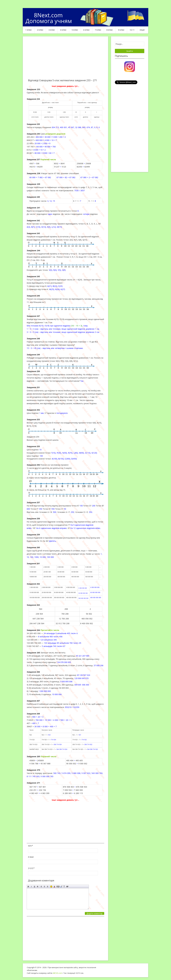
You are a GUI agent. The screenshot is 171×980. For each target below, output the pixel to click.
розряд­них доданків (55, 134)
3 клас (52, 30)
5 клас (75, 30)
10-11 (132, 30)
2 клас (40, 30)
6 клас (87, 30)
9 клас (121, 30)
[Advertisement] (65, 59)
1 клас (29, 30)
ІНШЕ (142, 30)
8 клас (110, 30)
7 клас (98, 30)
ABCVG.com (57, 973)
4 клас (63, 30)
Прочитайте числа (50, 630)
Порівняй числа (48, 756)
